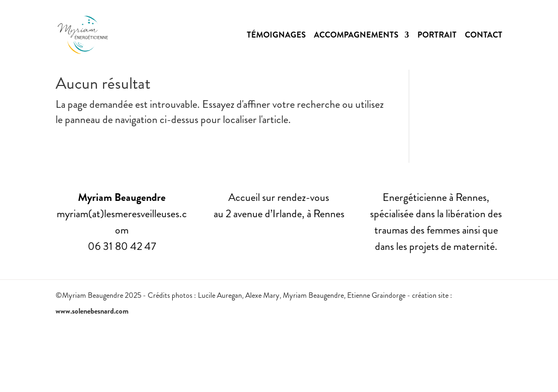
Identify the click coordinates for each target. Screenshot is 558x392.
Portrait (437, 36)
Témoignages (276, 36)
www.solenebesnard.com (92, 311)
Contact (484, 36)
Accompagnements (356, 36)
